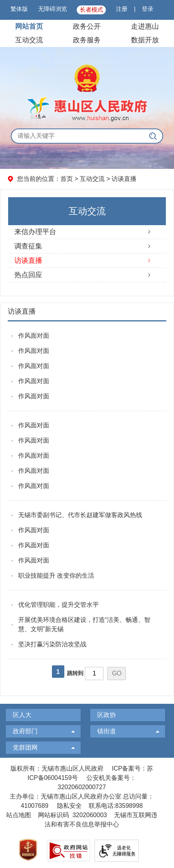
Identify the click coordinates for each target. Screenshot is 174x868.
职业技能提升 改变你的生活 (56, 575)
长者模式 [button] (91, 10)
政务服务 (87, 40)
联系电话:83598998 (116, 806)
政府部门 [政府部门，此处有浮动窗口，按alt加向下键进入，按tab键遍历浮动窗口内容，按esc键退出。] (25, 731)
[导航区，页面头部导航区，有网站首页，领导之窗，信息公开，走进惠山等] (87, 33)
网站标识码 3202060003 (72, 815)
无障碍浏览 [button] (53, 9)
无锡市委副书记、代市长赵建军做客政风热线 (80, 515)
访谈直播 (124, 179)
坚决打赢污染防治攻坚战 (52, 644)
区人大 (22, 715)
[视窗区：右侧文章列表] (87, 499)
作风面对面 (34, 336)
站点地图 (19, 815)
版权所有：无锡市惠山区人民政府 (57, 768)
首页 (67, 179)
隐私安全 (69, 806)
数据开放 (145, 40)
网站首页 (29, 26)
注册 (122, 9)
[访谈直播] (87, 312)
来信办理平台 (35, 232)
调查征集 (28, 246)
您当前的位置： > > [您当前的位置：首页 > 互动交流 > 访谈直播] (77, 179)
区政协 (107, 715)
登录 (148, 9)
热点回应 (28, 275)
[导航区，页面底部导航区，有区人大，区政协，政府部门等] (87, 733)
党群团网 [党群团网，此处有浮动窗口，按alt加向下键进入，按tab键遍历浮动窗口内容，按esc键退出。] (25, 747)
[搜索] (153, 136)
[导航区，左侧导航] (87, 243)
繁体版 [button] (19, 9)
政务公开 (87, 26)
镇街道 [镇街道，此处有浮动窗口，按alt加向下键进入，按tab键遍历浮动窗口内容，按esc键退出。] (107, 731)
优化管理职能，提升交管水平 (59, 605)
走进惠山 (145, 26)
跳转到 (75, 673)
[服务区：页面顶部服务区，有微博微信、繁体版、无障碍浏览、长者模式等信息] (87, 10)
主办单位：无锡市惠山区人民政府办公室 (65, 796)
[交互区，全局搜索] (87, 136)
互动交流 (29, 40)
